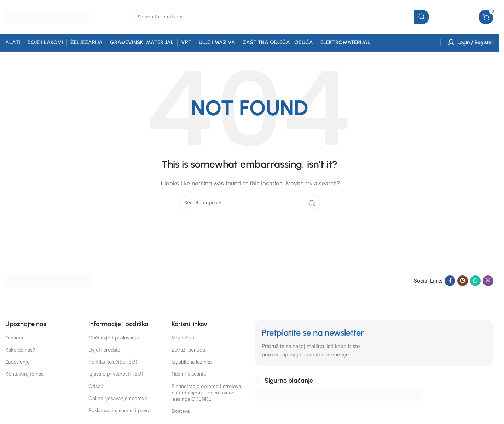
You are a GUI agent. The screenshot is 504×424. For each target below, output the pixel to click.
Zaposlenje (18, 362)
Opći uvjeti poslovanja (114, 338)
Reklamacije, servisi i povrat (120, 410)
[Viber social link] (488, 281)
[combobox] (280, 17)
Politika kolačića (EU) (113, 362)
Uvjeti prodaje (104, 350)
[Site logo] (47, 16)
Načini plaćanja (189, 374)
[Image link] (50, 280)
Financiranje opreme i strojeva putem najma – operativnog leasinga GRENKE (206, 393)
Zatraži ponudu (188, 350)
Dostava (181, 411)
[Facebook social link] (450, 281)
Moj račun (183, 338)
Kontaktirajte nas (24, 374)
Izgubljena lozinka (192, 362)
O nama (14, 338)
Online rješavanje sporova (118, 398)
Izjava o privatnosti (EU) (116, 374)
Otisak (96, 386)
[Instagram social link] (463, 281)
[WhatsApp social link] (475, 281)
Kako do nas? (20, 350)
